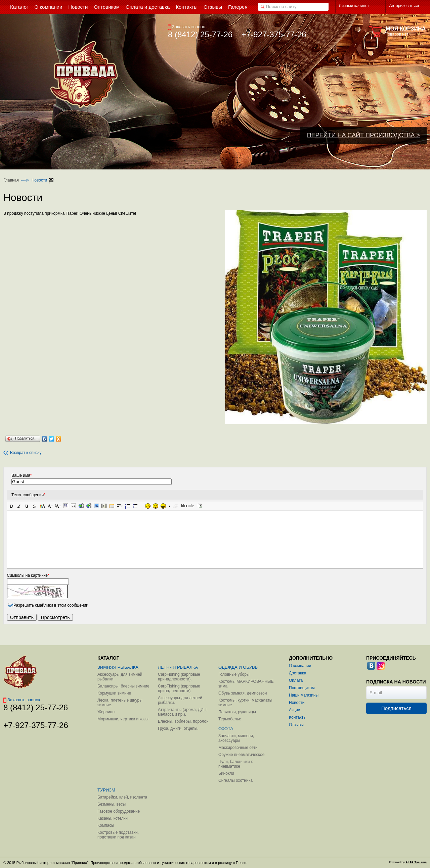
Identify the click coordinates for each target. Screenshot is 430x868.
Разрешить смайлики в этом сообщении (51, 605)
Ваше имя (21, 475)
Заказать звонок (186, 27)
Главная (11, 180)
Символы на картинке (28, 575)
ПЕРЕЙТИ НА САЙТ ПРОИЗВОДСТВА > (363, 135)
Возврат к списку (23, 453)
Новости (39, 180)
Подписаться (396, 708)
